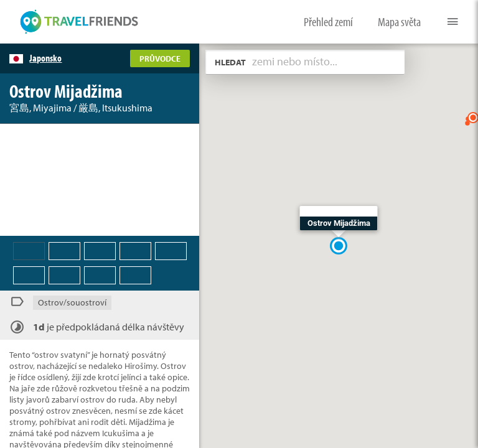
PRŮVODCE (160, 58)
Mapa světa (399, 21)
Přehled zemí (328, 21)
